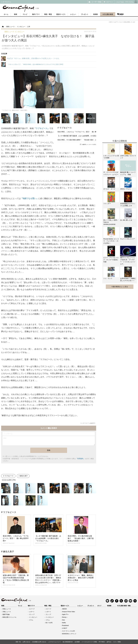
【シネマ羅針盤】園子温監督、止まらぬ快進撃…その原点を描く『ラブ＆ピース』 (85, 136)
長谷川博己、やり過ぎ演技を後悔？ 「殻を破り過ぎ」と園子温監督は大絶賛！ (84, 140)
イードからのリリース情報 (89, 642)
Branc (120, 14)
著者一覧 (18, 642)
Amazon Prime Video (68, 612)
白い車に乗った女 (126, 220)
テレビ (25, 14)
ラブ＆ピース (66, 128)
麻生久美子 (24, 476)
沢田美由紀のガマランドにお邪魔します (128, 205)
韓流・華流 (48, 14)
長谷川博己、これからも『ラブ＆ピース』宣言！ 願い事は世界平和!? (81, 132)
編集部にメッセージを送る (89, 144)
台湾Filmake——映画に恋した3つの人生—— (128, 279)
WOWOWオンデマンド (69, 634)
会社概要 (77, 642)
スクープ (32, 609)
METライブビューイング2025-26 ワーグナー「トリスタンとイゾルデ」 (128, 261)
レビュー (73, 14)
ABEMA (64, 609)
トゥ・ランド (108, 278)
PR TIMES (102, 642)
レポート (32, 612)
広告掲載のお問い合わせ (39, 642)
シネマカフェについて (54, 642)
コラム (31, 620)
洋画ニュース (7, 612)
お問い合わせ (26, 642)
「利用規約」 (80, 459)
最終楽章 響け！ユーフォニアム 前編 (128, 173)
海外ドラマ (36, 14)
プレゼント (85, 14)
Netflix (64, 623)
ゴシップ (32, 614)
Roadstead (65, 625)
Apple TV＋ (65, 614)
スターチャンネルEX (68, 631)
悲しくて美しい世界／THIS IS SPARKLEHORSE (111, 222)
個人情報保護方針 (68, 642)
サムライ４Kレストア (127, 239)
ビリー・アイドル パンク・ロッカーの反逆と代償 (111, 260)
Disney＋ (65, 617)
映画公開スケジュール (9, 617)
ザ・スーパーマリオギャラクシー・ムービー (111, 173)
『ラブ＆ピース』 (42, 128)
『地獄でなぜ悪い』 (29, 199)
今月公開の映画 (108, 14)
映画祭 (96, 14)
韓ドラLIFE (49, 623)
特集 (129, 606)
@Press (109, 642)
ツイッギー (107, 204)
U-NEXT (65, 628)
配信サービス (61, 14)
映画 (16, 14)
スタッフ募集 (117, 642)
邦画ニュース (7, 609)
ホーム (6, 14)
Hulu (63, 620)
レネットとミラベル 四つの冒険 (111, 157)
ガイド (99, 606)
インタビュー (33, 617)
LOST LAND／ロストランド (128, 157)
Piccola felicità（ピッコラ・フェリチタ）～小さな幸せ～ (111, 241)
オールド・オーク (109, 189)
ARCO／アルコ (125, 189)
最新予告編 (6, 614)
